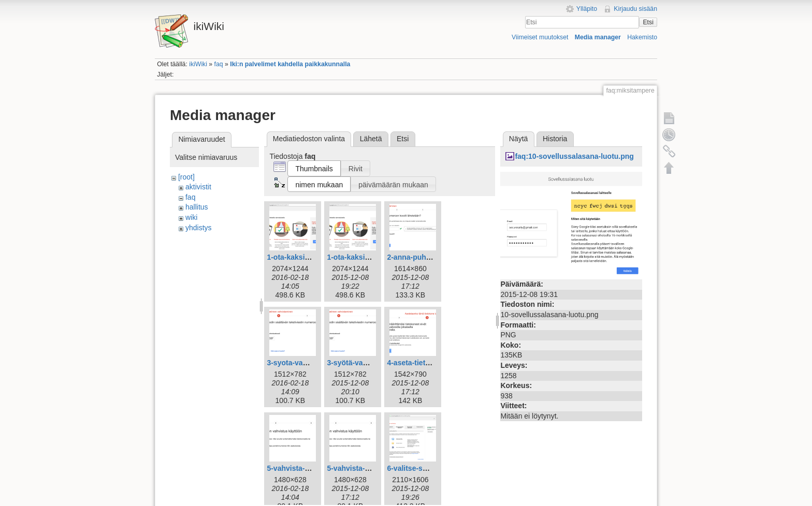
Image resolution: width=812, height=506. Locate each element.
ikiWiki (198, 64)
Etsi (648, 22)
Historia (555, 139)
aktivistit (198, 187)
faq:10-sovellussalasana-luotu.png (574, 156)
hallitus (197, 207)
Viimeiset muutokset (540, 37)
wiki (191, 217)
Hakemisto (642, 37)
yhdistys (199, 228)
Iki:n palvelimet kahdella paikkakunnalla (290, 64)
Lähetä (371, 139)
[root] (186, 177)
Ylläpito (587, 9)
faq (219, 64)
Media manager (598, 37)
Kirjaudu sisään (635, 9)
